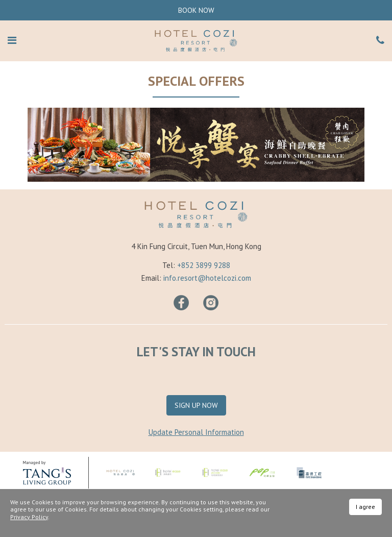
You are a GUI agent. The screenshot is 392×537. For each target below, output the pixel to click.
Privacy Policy (29, 517)
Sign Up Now (196, 405)
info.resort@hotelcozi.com (207, 278)
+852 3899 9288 (204, 265)
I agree (365, 507)
